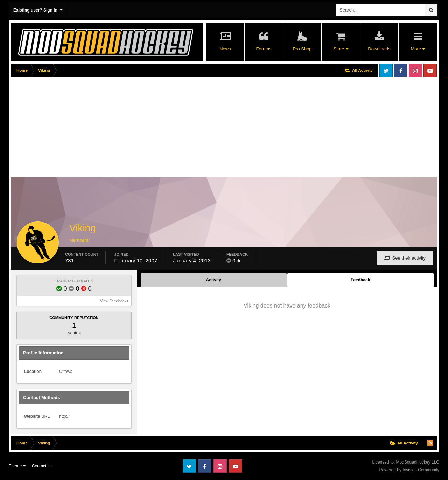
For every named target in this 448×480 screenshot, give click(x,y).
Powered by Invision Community (409, 470)
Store (341, 49)
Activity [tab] (214, 280)
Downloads (379, 49)
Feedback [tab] (360, 280)
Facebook (401, 70)
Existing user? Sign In (38, 10)
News (225, 49)
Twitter (386, 70)
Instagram (415, 70)
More (418, 49)
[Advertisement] (139, 128)
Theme (17, 466)
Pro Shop (302, 49)
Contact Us (42, 466)
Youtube (430, 70)
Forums (264, 49)
